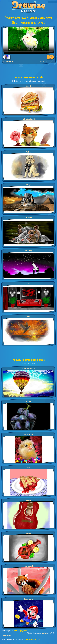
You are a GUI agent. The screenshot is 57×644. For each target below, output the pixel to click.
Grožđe (28, 401)
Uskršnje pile (28, 434)
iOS (49, 633)
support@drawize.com (32, 639)
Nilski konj (29, 218)
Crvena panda (28, 566)
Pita (28, 467)
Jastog (29, 533)
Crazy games (6, 635)
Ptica (29, 317)
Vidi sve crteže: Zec (47, 61)
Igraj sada (23, 631)
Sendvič (29, 86)
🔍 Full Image (8, 61)
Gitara (28, 500)
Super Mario (29, 599)
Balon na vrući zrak (29, 369)
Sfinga (28, 185)
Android (45, 633)
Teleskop (29, 251)
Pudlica (29, 152)
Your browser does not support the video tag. (28, 40)
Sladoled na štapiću (28, 119)
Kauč (28, 284)
